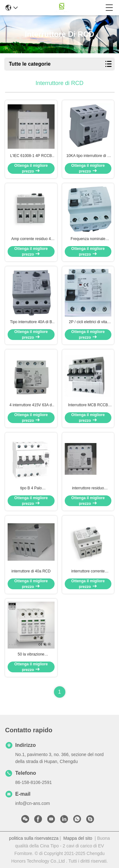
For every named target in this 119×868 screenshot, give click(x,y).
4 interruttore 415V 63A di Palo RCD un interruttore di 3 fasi (31, 405)
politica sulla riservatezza (34, 838)
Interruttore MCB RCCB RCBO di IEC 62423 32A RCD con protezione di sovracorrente (88, 405)
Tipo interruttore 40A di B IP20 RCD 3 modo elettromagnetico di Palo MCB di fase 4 (31, 322)
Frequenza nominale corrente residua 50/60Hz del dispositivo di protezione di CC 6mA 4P (88, 239)
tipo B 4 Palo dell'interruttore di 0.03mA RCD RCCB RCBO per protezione (31, 488)
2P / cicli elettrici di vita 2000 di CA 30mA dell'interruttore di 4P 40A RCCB (88, 322)
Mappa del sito (78, 838)
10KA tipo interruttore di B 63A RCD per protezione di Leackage (88, 156)
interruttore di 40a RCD (31, 571)
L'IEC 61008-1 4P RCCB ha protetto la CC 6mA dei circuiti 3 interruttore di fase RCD (31, 156)
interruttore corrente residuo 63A (88, 571)
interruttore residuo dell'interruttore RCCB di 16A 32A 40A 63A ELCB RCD (88, 488)
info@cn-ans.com (33, 803)
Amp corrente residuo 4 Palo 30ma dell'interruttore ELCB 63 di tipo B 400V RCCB (31, 239)
